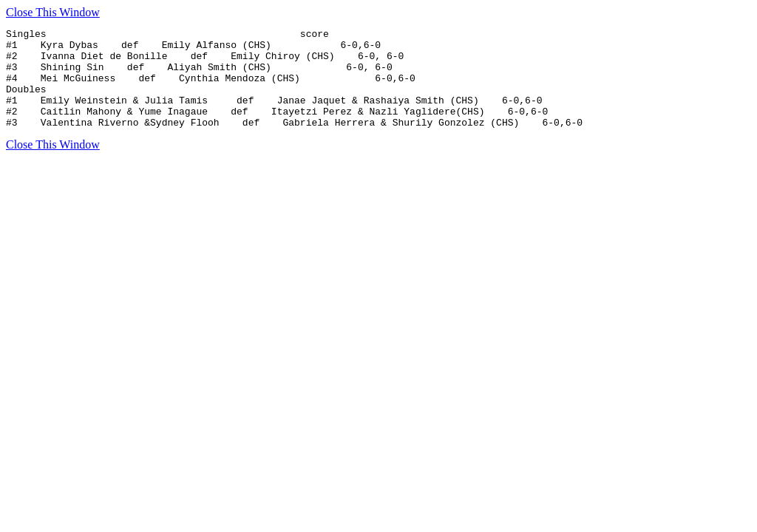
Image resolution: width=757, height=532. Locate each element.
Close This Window (53, 12)
